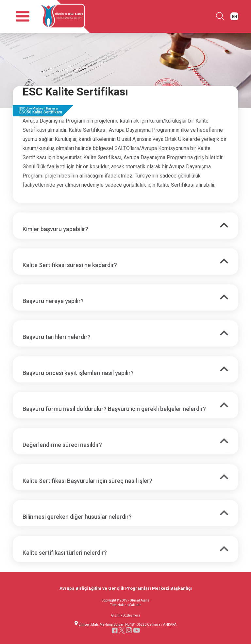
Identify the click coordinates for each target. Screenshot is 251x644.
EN (234, 17)
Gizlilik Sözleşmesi (125, 616)
